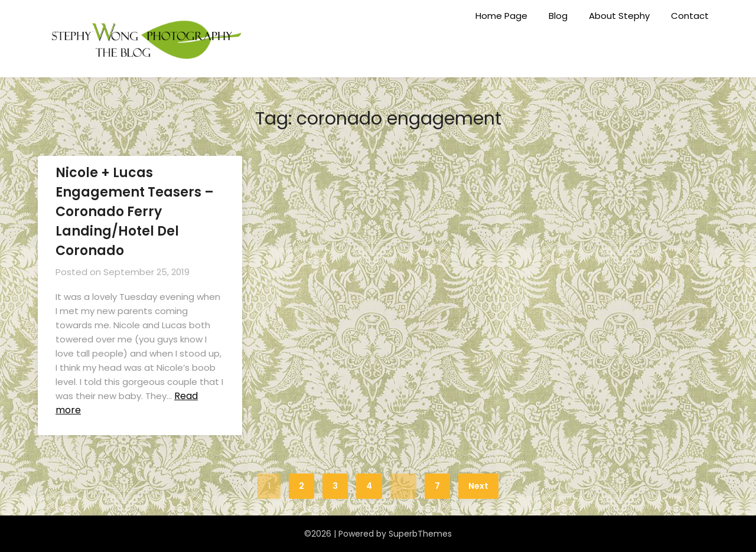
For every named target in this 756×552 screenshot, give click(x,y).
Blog (558, 16)
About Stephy (619, 16)
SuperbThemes (420, 534)
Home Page (501, 16)
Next (478, 486)
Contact (690, 16)
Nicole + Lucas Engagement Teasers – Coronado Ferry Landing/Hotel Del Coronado (135, 212)
